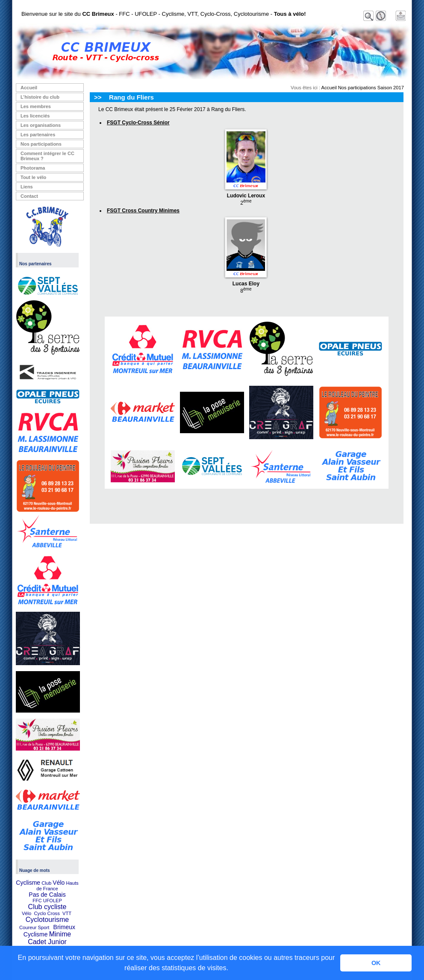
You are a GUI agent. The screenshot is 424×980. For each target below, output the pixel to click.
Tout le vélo (33, 177)
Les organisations (41, 125)
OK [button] (376, 963)
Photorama (33, 168)
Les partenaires (38, 135)
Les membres (36, 106)
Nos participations (41, 144)
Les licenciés (35, 116)
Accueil (29, 88)
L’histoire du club (40, 97)
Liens (27, 187)
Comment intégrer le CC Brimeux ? (47, 156)
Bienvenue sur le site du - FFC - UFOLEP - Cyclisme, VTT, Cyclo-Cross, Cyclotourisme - (164, 14)
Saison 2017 (391, 88)
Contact (29, 196)
